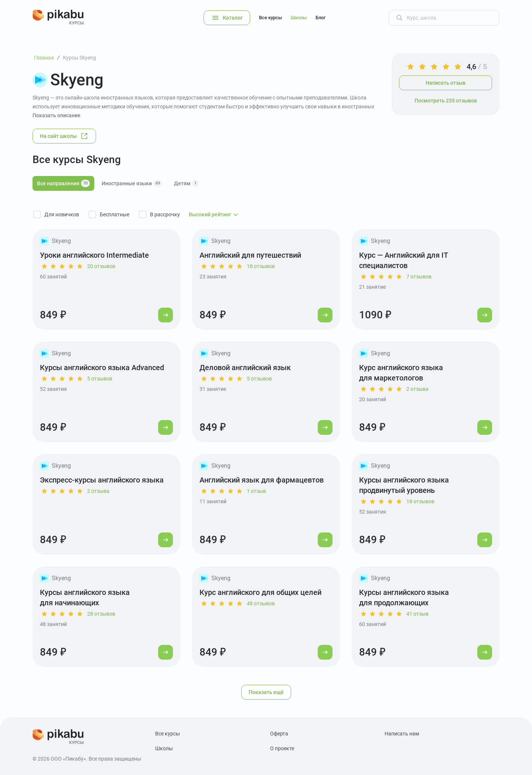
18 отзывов (261, 266)
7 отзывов (419, 277)
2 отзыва (417, 389)
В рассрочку (165, 214)
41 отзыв (417, 614)
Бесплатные (115, 214)
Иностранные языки (132, 183)
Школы (299, 18)
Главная (44, 58)
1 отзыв (256, 491)
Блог (320, 18)
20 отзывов (101, 266)
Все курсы (270, 18)
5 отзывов (100, 379)
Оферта (279, 734)
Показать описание (57, 115)
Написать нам (402, 734)
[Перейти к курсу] (166, 315)
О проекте (282, 748)
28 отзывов (101, 614)
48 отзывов (261, 603)
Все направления (63, 183)
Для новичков (62, 214)
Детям (186, 183)
